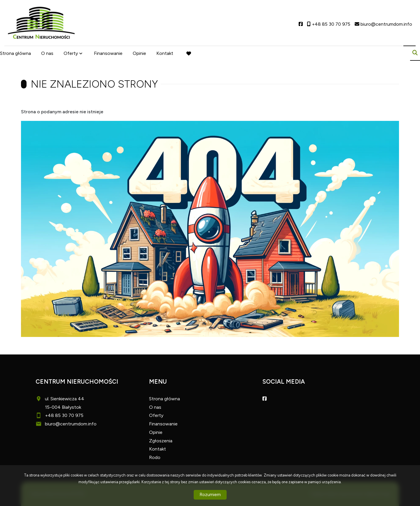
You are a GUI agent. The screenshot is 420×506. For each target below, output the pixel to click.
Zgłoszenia (161, 441)
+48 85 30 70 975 (64, 415)
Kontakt (165, 53)
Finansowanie (108, 53)
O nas (47, 53)
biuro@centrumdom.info (71, 424)
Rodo (155, 457)
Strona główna (15, 53)
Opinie (139, 53)
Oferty (71, 53)
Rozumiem (210, 495)
